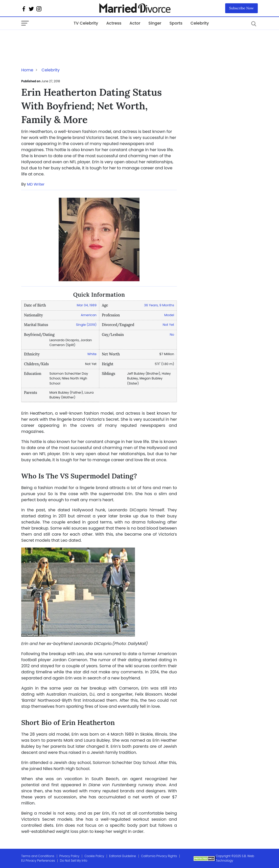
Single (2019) (86, 325)
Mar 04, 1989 (87, 305)
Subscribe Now (242, 8)
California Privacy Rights (159, 856)
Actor (135, 23)
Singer (155, 23)
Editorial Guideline (123, 856)
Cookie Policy (94, 856)
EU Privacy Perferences (38, 861)
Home (27, 70)
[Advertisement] (62, 40)
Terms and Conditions (38, 856)
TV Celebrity (86, 23)
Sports (176, 23)
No (172, 335)
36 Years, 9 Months (159, 305)
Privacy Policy (69, 856)
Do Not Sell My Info (74, 861)
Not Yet (168, 325)
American (89, 315)
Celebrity (200, 23)
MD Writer (36, 184)
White (92, 354)
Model (169, 315)
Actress (114, 23)
